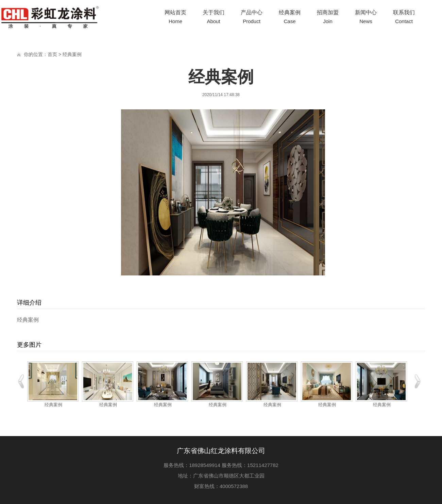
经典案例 (290, 18)
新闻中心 (366, 18)
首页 (52, 54)
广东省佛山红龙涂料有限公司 (221, 451)
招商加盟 (328, 18)
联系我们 (404, 18)
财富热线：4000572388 (221, 486)
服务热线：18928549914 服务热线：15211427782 (221, 465)
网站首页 (175, 18)
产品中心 (252, 18)
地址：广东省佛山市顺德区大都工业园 (221, 476)
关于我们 (214, 18)
